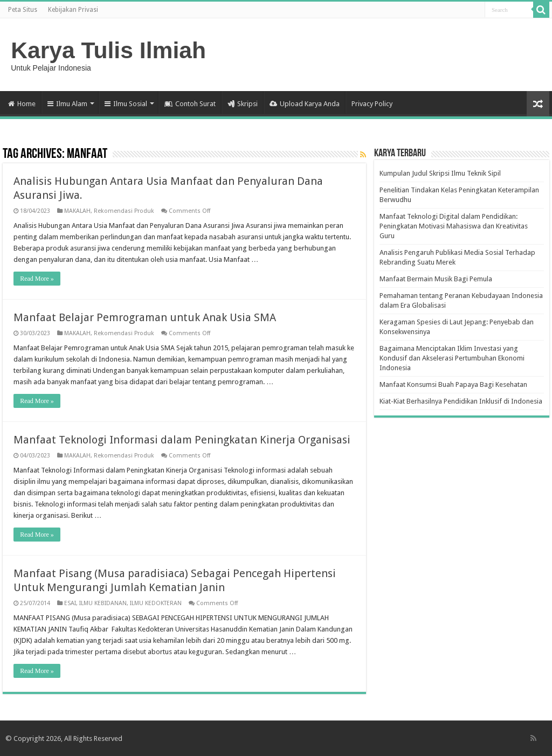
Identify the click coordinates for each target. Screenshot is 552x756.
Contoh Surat (190, 104)
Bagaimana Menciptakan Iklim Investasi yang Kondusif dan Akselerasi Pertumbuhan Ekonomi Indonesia (452, 358)
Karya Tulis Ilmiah (108, 50)
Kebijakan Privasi (73, 10)
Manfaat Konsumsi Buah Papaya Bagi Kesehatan (453, 384)
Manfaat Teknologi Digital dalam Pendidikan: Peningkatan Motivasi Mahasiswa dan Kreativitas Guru (454, 226)
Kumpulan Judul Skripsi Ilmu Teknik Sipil (440, 173)
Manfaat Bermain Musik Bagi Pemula (436, 279)
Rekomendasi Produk (124, 211)
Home (22, 104)
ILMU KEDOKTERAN (156, 603)
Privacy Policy (372, 104)
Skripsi (243, 104)
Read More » (37, 279)
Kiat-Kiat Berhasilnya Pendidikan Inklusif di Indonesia (461, 401)
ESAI (70, 603)
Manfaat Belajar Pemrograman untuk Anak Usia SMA (145, 317)
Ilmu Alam (67, 104)
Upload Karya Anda (305, 104)
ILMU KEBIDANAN (103, 603)
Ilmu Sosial (126, 104)
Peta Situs (23, 10)
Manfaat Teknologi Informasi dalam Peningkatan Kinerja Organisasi (182, 440)
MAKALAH (77, 211)
